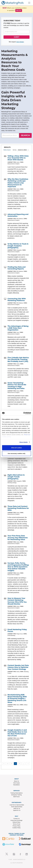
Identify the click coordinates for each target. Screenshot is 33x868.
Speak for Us (17, 810)
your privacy (20, 42)
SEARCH (25, 135)
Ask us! (19, 10)
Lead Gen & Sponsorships (17, 805)
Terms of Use (16, 824)
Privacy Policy (16, 826)
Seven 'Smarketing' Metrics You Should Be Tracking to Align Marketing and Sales (17, 386)
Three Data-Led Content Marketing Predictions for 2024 (18, 508)
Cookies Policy (17, 828)
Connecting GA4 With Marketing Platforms (17, 300)
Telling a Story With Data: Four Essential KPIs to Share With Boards (18, 158)
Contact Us (16, 819)
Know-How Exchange (17, 820)
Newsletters (16, 785)
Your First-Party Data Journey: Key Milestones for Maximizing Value (18, 538)
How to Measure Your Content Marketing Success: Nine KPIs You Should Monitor (17, 601)
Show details (24, 442)
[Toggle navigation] (29, 3)
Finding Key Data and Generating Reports (16, 268)
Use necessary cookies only (16, 453)
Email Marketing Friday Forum (17, 630)
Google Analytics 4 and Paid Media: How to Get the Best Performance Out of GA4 (17, 733)
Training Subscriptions (17, 793)
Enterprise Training (17, 795)
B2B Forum (16, 797)
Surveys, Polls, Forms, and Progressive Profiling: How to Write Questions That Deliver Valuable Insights (18, 567)
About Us (17, 781)
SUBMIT (16, 37)
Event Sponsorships (17, 807)
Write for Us (17, 809)
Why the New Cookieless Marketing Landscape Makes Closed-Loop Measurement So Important (18, 183)
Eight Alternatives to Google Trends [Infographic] (16, 477)
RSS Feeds (17, 783)
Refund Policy (16, 822)
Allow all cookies (16, 448)
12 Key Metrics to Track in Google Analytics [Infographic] (18, 246)
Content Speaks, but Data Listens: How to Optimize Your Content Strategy (18, 667)
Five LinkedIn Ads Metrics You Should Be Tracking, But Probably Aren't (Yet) (18, 360)
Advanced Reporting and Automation (18, 215)
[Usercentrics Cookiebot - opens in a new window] (23, 413)
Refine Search (7, 150)
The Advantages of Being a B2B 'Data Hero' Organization (18, 328)
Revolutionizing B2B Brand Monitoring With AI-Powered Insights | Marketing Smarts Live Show (17, 699)
